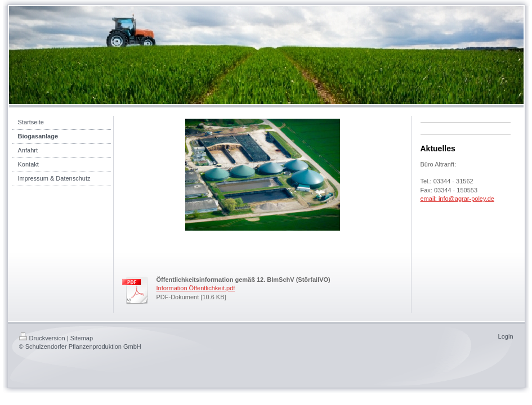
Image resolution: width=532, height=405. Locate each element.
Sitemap (82, 338)
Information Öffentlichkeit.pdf (196, 288)
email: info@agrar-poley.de (457, 199)
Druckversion (42, 338)
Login (506, 336)
